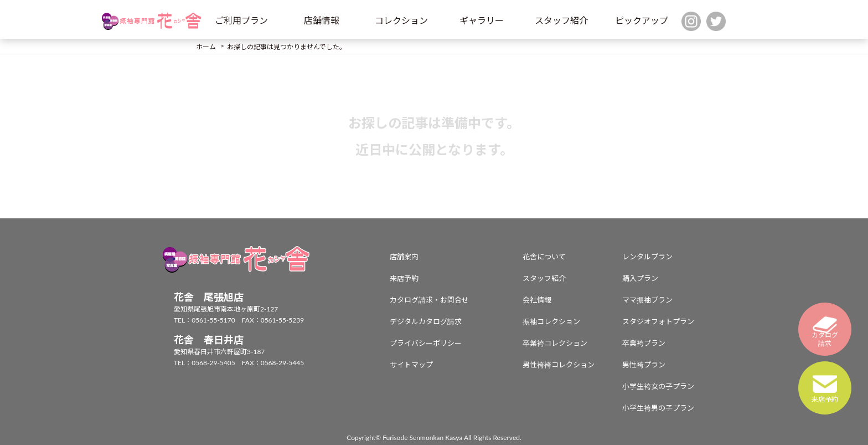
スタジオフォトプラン (658, 321)
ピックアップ (642, 20)
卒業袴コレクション (555, 343)
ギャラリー (482, 20)
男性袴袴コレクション (559, 365)
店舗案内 (404, 257)
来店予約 (404, 278)
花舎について (544, 257)
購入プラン (640, 278)
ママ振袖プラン (647, 300)
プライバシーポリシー (426, 343)
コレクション (401, 20)
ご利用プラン (241, 20)
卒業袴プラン (644, 343)
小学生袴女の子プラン (658, 386)
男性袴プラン (644, 365)
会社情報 (537, 300)
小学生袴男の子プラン (658, 408)
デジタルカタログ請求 (426, 321)
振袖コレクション (551, 321)
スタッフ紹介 (561, 20)
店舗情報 (322, 20)
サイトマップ (411, 365)
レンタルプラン (647, 257)
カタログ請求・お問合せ (429, 300)
